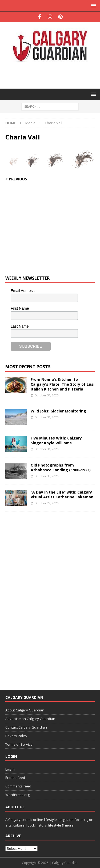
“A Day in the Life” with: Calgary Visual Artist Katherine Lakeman (62, 494)
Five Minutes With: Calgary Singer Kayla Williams (56, 440)
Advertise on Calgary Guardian (30, 719)
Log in (10, 769)
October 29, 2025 (46, 503)
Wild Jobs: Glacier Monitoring (58, 411)
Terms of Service (19, 744)
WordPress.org (17, 795)
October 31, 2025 (46, 395)
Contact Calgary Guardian (26, 727)
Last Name (20, 326)
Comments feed (18, 786)
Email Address (23, 291)
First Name (20, 308)
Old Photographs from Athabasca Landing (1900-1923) (61, 467)
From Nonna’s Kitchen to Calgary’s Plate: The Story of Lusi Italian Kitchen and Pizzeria (63, 384)
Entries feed (15, 778)
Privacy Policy (16, 736)
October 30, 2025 (46, 476)
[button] (93, 5)
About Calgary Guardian (25, 710)
